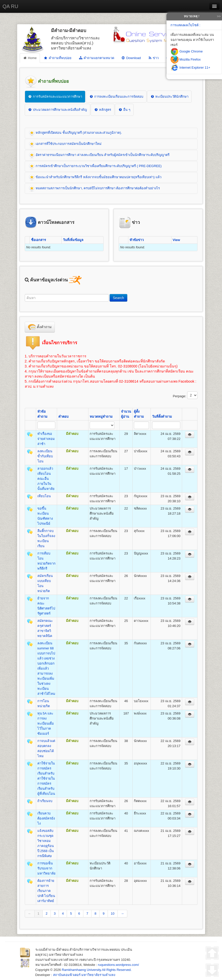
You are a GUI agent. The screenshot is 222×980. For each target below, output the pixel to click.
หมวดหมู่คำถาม (101, 417)
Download (131, 58)
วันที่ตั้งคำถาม (162, 417)
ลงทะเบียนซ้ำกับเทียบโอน (45, 456)
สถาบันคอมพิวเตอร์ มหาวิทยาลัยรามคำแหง (84, 975)
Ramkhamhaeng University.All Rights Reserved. (96, 970)
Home (30, 58)
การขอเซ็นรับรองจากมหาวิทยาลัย (46, 868)
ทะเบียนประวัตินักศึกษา (169, 97)
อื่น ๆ (124, 110)
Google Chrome (187, 51)
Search (118, 298)
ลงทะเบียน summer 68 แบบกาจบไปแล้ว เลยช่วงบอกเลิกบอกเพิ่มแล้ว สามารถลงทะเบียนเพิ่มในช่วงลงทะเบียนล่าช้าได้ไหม (46, 668)
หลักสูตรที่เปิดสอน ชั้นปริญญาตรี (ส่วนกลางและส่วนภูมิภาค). (75, 133)
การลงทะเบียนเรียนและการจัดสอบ (116, 97)
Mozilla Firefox (186, 59)
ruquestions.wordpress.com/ (119, 965)
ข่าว (153, 58)
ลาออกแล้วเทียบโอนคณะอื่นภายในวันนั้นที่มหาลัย (46, 479)
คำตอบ (63, 417)
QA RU (10, 6)
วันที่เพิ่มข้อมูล (73, 240)
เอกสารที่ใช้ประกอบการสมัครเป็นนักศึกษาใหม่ (65, 144)
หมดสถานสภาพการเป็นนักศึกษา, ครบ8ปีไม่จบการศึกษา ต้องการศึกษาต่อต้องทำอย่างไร (94, 189)
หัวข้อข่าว (137, 240)
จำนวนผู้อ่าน (126, 414)
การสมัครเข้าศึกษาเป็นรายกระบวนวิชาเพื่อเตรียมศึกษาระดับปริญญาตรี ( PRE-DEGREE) (95, 166)
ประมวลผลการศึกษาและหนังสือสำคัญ (58, 110)
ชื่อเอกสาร (39, 240)
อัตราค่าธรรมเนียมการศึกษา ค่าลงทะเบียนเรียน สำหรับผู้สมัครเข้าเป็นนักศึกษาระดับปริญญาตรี (99, 155)
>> (219, 16)
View (176, 240)
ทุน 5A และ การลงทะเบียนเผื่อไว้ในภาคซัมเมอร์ (46, 723)
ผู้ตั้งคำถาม (139, 414)
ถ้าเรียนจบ (45, 801)
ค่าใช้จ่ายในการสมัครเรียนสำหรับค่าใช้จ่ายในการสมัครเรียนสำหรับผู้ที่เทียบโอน (46, 778)
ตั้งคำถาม (40, 327)
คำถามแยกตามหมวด (96, 58)
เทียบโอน (44, 496)
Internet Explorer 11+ (190, 68)
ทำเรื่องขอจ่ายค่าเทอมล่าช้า (46, 439)
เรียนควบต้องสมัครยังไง (46, 818)
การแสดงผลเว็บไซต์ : (185, 25)
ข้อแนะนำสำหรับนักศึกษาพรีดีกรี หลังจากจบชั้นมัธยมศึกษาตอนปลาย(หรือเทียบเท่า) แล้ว (95, 177)
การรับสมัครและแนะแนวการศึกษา (55, 97)
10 (113, 913)
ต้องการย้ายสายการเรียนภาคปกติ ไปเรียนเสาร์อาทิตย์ (46, 891)
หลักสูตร (103, 110)
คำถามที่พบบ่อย (57, 58)
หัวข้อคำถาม (42, 414)
